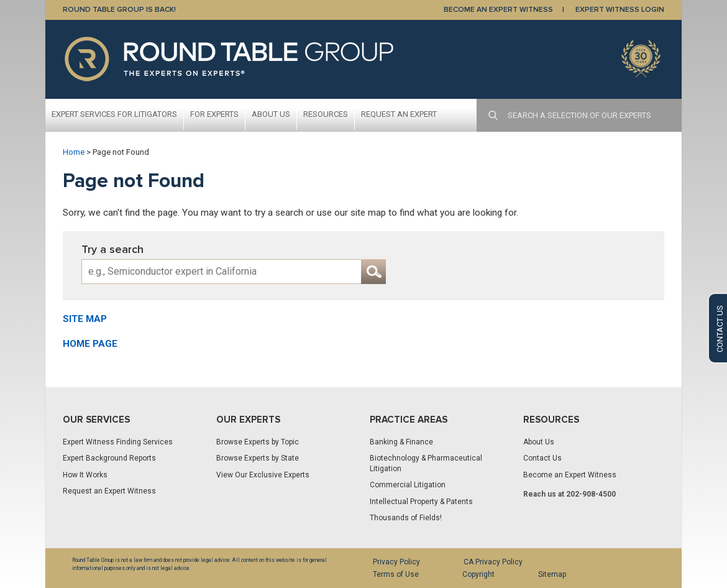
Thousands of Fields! (406, 518)
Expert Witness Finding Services (118, 442)
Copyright (478, 574)
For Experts (214, 114)
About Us (271, 114)
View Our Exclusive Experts (263, 475)
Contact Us (542, 458)
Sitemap (552, 574)
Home (74, 152)
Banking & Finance (401, 442)
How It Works (85, 475)
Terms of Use (396, 574)
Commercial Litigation (408, 485)
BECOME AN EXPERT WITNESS (498, 10)
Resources (326, 114)
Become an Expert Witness (570, 475)
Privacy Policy (396, 562)
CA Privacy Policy (493, 562)
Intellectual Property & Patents (421, 502)
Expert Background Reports (109, 458)
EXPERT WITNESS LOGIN (620, 10)
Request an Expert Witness (109, 491)
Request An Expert (399, 114)
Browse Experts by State (258, 458)
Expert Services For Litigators (114, 114)
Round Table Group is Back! (119, 10)
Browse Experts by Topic (258, 442)
